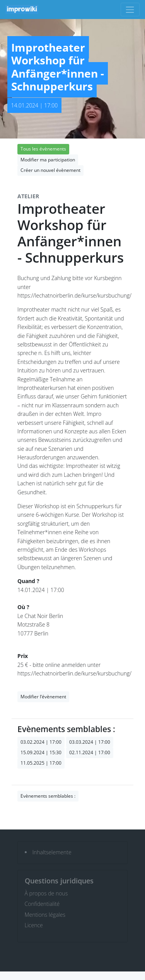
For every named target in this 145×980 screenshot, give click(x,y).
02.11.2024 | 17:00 (90, 752)
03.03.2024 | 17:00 (90, 742)
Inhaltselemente (52, 852)
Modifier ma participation (48, 160)
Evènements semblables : (48, 796)
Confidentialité (42, 904)
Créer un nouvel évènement (50, 170)
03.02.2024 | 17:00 (41, 742)
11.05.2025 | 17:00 (41, 763)
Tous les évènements (43, 149)
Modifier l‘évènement (43, 697)
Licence (34, 925)
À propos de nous (46, 893)
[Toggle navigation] (130, 10)
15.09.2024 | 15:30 (41, 752)
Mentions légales (45, 915)
